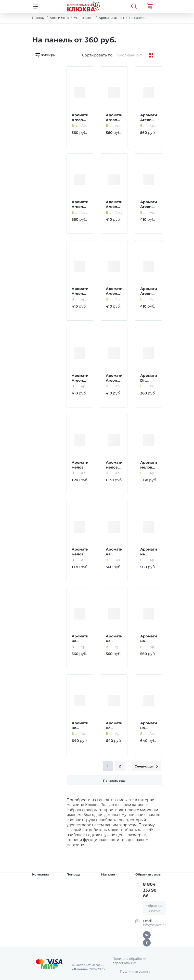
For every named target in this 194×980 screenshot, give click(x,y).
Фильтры (45, 55)
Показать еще (114, 781)
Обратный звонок (154, 908)
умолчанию (128, 55)
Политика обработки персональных (129, 961)
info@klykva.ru (154, 925)
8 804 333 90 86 (150, 890)
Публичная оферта (135, 971)
